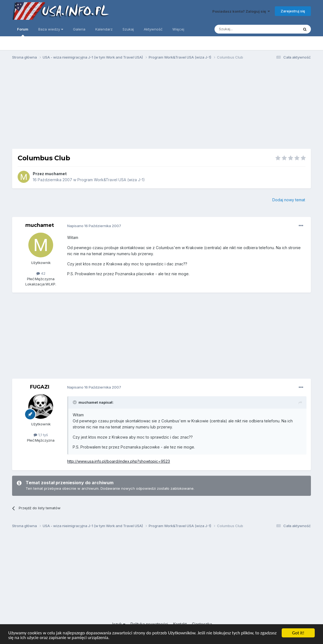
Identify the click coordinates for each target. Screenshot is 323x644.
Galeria (79, 29)
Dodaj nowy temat (289, 200)
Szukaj (128, 29)
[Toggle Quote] (75, 402)
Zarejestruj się (293, 11)
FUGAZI (40, 387)
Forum (23, 32)
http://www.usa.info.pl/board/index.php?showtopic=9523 (119, 461)
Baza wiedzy (51, 29)
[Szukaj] (243, 29)
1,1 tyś (41, 435)
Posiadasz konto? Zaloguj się (241, 11)
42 (41, 273)
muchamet (56, 174)
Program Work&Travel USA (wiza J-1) (111, 180)
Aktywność (153, 29)
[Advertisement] (162, 107)
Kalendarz (104, 29)
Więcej (178, 29)
